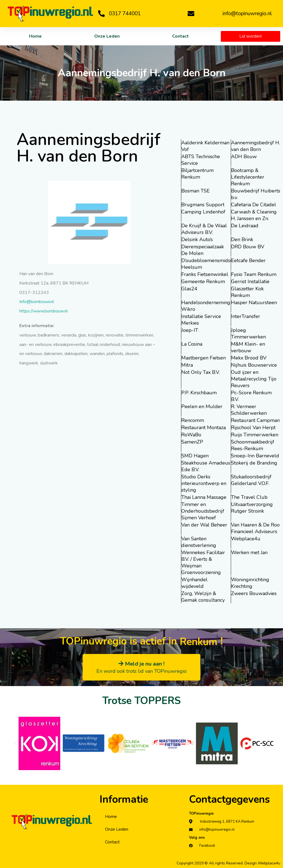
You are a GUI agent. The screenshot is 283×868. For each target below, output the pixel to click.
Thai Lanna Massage (204, 497)
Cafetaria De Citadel (254, 205)
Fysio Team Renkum (254, 274)
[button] (15, 743)
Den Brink (242, 239)
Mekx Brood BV (249, 358)
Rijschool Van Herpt (253, 428)
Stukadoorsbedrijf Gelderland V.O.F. (251, 480)
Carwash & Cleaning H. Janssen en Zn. (254, 215)
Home (35, 36)
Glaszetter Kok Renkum (247, 292)
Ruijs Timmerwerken (255, 435)
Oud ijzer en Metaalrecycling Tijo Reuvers (254, 379)
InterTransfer (246, 316)
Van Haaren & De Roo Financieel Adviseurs (255, 528)
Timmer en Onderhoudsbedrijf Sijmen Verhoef (203, 511)
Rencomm (193, 420)
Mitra (187, 365)
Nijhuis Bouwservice (254, 365)
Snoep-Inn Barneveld (255, 456)
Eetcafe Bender (248, 260)
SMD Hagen (195, 456)
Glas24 (189, 289)
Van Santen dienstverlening (199, 542)
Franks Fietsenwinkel (205, 274)
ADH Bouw (244, 157)
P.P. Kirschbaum (199, 393)
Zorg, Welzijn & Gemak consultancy (203, 597)
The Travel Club (249, 497)
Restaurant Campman (255, 420)
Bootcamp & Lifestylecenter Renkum (248, 177)
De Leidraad (245, 226)
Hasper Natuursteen (254, 303)
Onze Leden (107, 36)
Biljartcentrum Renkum (197, 174)
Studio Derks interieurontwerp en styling (204, 483)
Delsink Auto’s (197, 239)
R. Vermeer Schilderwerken (249, 410)
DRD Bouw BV (248, 247)
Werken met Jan (249, 552)
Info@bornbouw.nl (37, 302)
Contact (180, 36)
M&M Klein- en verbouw (248, 347)
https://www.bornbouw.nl (44, 311)
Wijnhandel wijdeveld (194, 583)
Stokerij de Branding (254, 463)
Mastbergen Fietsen (204, 358)
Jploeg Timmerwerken (248, 333)
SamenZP (192, 442)
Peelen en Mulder (202, 406)
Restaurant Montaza (204, 428)
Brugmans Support (203, 205)
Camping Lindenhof (203, 212)
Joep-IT (190, 330)
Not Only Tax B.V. (201, 372)
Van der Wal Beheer (204, 525)
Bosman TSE (196, 191)
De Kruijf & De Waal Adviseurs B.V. (204, 229)
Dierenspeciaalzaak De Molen (203, 250)
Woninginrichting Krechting (250, 583)
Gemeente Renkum (203, 281)
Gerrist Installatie (250, 281)
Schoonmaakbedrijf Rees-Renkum (253, 445)
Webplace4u (246, 539)
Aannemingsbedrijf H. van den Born (256, 146)
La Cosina (192, 344)
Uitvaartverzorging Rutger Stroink (252, 508)
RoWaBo (191, 435)
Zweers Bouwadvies (254, 593)
